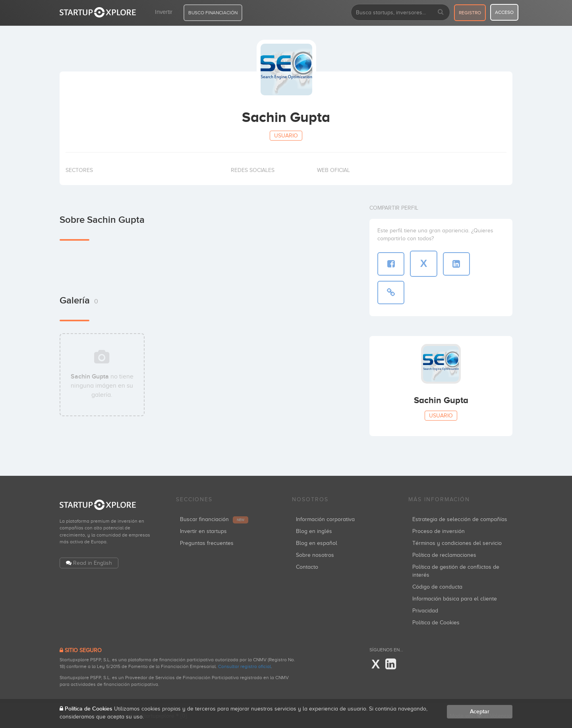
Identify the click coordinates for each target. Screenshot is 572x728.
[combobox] (400, 12)
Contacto (307, 567)
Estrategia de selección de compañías (460, 519)
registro (470, 13)
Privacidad (425, 611)
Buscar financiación (214, 519)
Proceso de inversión (439, 531)
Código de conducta (437, 587)
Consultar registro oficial (244, 666)
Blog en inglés (314, 531)
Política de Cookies (436, 623)
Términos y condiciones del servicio (457, 543)
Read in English (93, 563)
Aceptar (480, 712)
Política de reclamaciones (444, 555)
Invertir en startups (203, 531)
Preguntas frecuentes (207, 543)
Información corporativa (325, 519)
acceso (504, 12)
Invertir (164, 12)
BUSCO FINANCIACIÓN (213, 13)
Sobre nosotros (315, 555)
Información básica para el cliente (455, 599)
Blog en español (317, 543)
